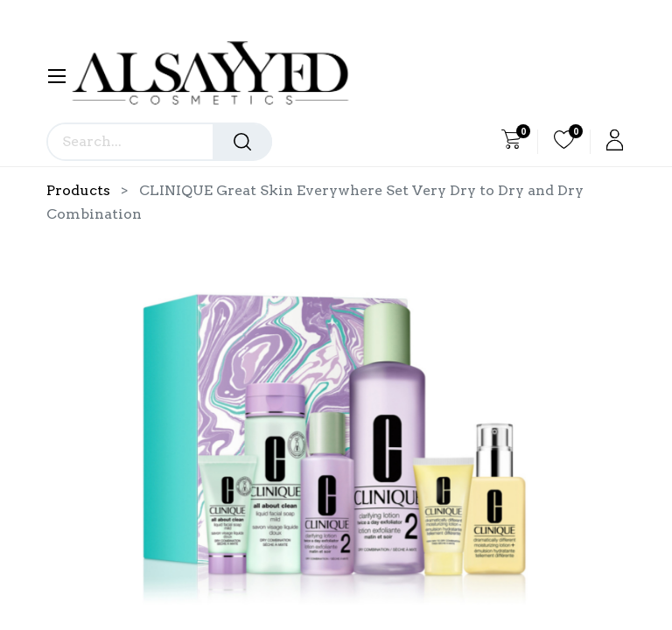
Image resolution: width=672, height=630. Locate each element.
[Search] (242, 142)
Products (78, 190)
